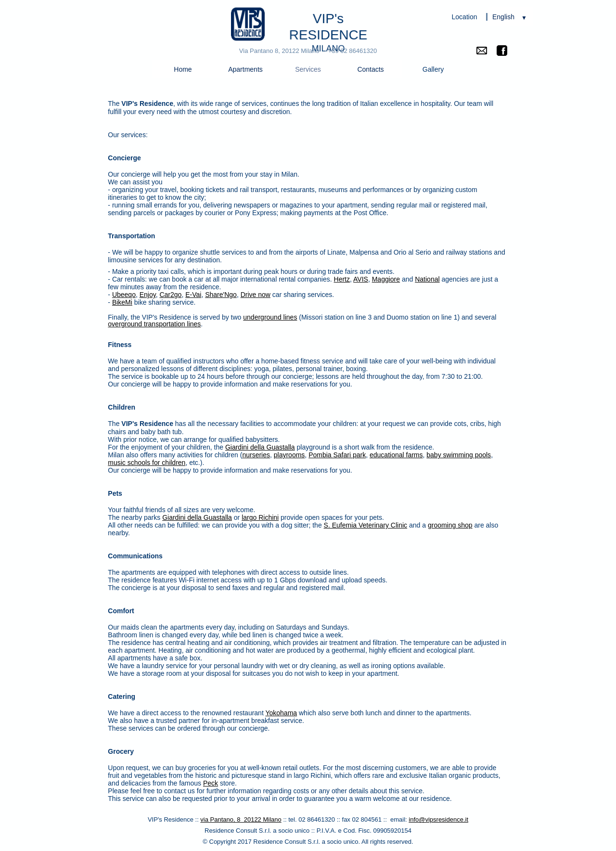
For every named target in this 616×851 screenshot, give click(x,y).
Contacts (370, 69)
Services (308, 69)
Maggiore (386, 279)
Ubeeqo (124, 295)
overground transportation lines (154, 324)
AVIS (361, 279)
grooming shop (450, 525)
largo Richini (260, 517)
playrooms (289, 455)
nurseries (256, 455)
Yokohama (281, 713)
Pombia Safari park (337, 455)
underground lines (270, 317)
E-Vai (193, 295)
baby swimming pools (459, 455)
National (427, 279)
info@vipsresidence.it (438, 819)
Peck (211, 783)
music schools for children (147, 463)
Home (183, 69)
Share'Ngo (221, 295)
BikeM (122, 302)
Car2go (170, 295)
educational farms (396, 455)
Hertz (342, 279)
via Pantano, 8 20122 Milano (241, 819)
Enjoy (148, 295)
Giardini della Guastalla (260, 447)
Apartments (245, 69)
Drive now (256, 295)
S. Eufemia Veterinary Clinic (366, 525)
